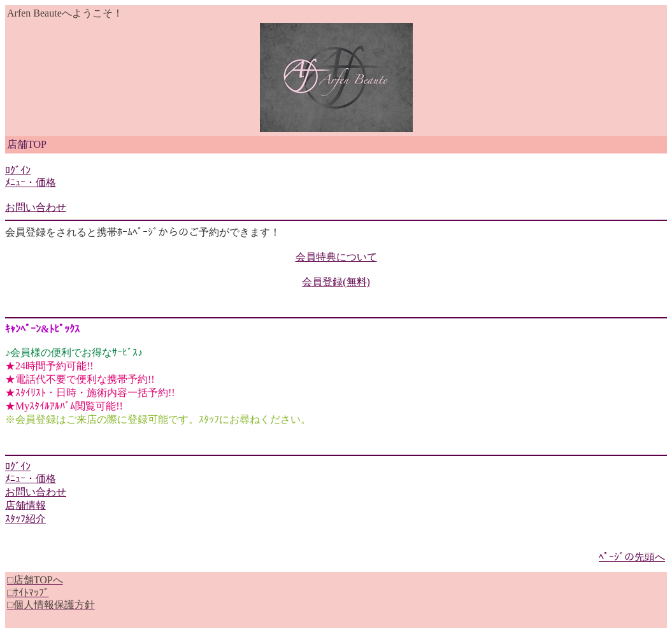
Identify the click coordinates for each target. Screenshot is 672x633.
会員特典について (336, 257)
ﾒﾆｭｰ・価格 (31, 182)
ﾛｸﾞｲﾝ (18, 170)
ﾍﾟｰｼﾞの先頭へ (632, 557)
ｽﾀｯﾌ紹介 (25, 519)
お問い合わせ (36, 207)
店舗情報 (25, 505)
